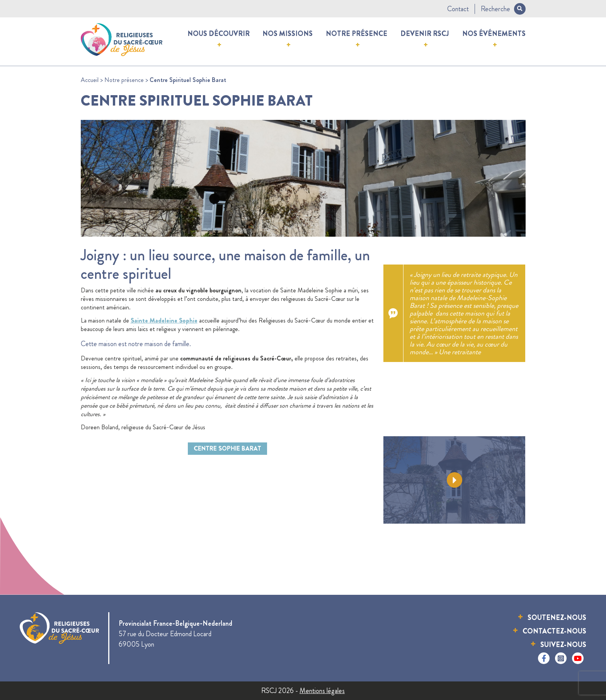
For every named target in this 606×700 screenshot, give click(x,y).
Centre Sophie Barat (227, 448)
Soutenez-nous (557, 618)
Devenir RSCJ (425, 34)
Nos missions (288, 34)
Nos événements (494, 34)
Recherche (503, 9)
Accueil (90, 80)
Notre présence (357, 34)
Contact (458, 9)
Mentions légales (322, 691)
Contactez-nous (554, 631)
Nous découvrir (219, 34)
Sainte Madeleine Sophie (164, 320)
